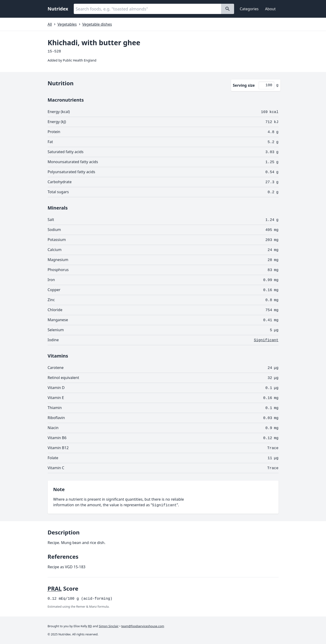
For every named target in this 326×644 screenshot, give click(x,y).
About (270, 9)
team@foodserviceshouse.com (143, 626)
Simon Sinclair (109, 626)
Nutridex (58, 9)
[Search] (228, 9)
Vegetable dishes (97, 24)
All (50, 24)
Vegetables (67, 24)
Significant (266, 340)
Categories (249, 9)
